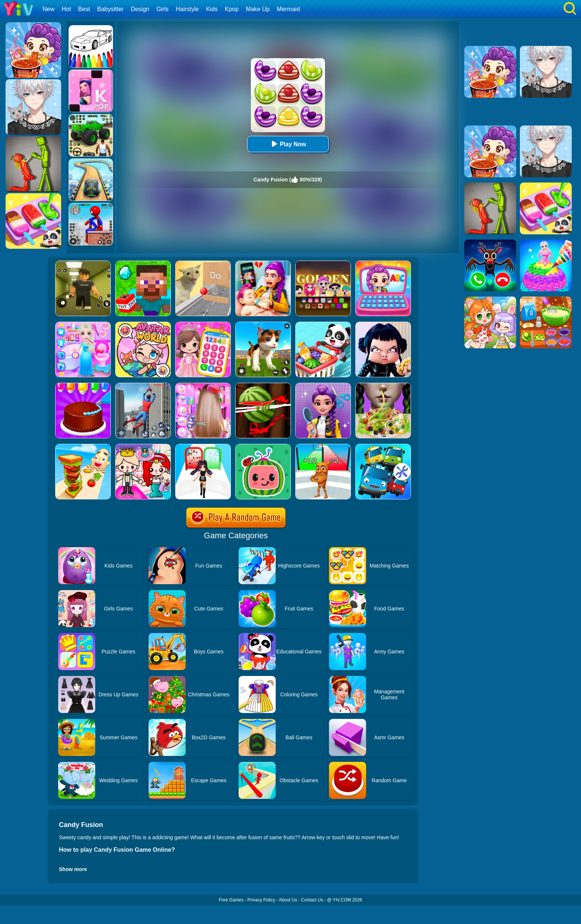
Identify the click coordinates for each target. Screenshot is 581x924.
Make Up (258, 9)
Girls (162, 9)
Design (140, 9)
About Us (288, 900)
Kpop (232, 9)
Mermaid (288, 9)
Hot (66, 9)
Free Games (231, 900)
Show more (73, 869)
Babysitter (110, 9)
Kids (212, 9)
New (49, 9)
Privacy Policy (261, 900)
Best (84, 9)
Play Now (288, 144)
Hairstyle (187, 9)
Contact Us (312, 900)
